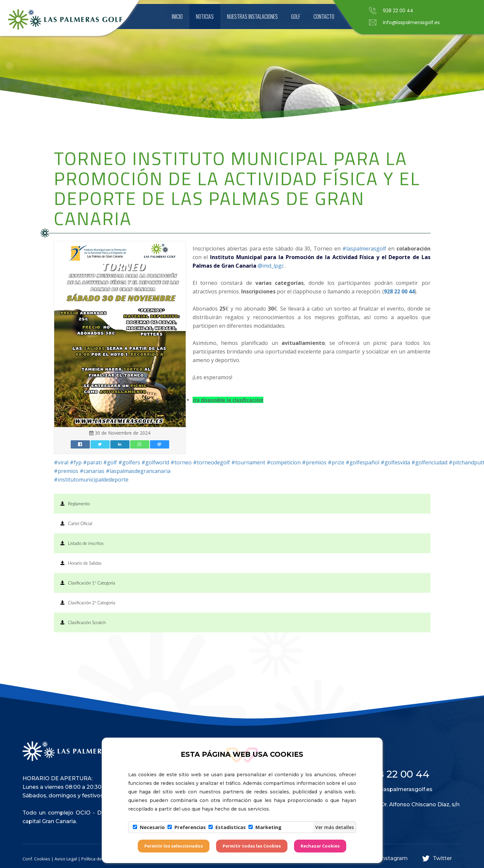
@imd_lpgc (271, 266)
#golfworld (155, 462)
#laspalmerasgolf (364, 249)
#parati (92, 462)
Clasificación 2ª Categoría (88, 603)
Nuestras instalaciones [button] (252, 17)
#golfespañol (362, 462)
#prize (336, 462)
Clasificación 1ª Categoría (88, 583)
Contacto (324, 17)
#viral (61, 462)
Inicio (177, 17)
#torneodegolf (211, 462)
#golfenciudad (429, 462)
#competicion (284, 462)
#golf (110, 462)
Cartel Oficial (76, 523)
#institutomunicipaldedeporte (91, 480)
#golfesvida (395, 462)
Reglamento (75, 504)
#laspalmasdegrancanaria (138, 471)
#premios (314, 462)
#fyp (76, 462)
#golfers (129, 462)
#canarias (92, 471)
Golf (296, 17)
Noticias (205, 17)
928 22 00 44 (399, 291)
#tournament (248, 462)
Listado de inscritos (82, 543)
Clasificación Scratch (83, 622)
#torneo (181, 462)
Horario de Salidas (81, 563)
